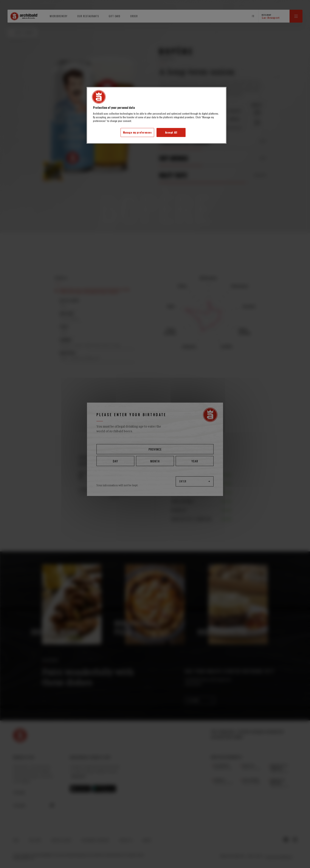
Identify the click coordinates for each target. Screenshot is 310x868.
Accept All (171, 132)
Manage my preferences (137, 132)
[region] (157, 115)
